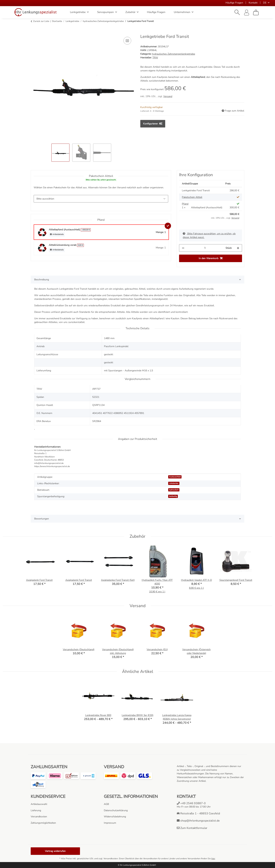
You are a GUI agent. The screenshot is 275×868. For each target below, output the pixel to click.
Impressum (110, 823)
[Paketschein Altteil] (101, 199)
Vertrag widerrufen (55, 851)
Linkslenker (174, 483)
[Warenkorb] (256, 12)
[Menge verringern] (183, 248)
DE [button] (265, 3)
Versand (168, 96)
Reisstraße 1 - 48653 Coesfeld (198, 813)
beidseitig (173, 496)
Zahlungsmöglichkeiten (43, 823)
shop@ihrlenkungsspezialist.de (198, 821)
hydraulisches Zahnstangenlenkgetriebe (173, 54)
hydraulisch (174, 490)
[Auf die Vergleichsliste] (127, 41)
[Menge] (205, 248)
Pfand (185, 204)
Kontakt (253, 3)
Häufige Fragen (234, 3)
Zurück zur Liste (41, 21)
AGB (106, 804)
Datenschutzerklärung (116, 810)
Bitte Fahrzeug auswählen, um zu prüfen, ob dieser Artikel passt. (209, 235)
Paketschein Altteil (192, 197)
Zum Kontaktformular (192, 828)
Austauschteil (175, 477)
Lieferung (36, 810)
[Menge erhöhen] (238, 248)
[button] (237, 12)
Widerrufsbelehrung (115, 817)
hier (213, 859)
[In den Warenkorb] (33, 32)
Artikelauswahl (39, 804)
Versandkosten (39, 817)
